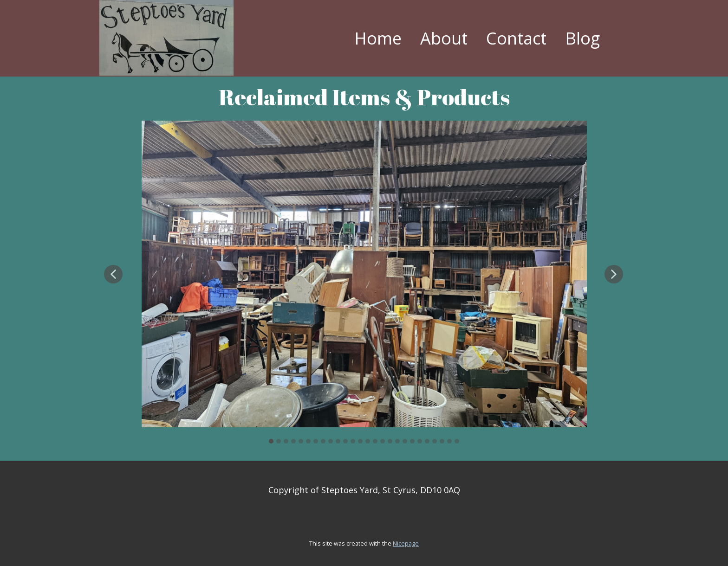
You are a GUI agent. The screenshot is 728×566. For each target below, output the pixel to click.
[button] (113, 274)
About (444, 38)
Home (378, 38)
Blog (582, 38)
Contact (516, 38)
